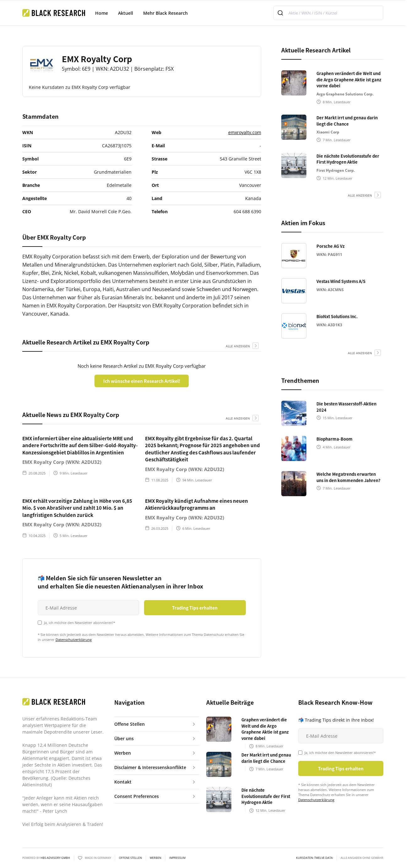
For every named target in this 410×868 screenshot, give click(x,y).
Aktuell (126, 13)
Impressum (177, 858)
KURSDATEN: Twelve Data (314, 858)
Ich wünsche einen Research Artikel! (142, 381)
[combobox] (328, 13)
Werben (156, 858)
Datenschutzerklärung (74, 640)
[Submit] (281, 13)
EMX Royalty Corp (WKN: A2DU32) (62, 462)
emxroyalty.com (245, 132)
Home (102, 13)
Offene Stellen (130, 858)
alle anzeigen (238, 346)
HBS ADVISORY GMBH (55, 858)
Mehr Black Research (165, 13)
